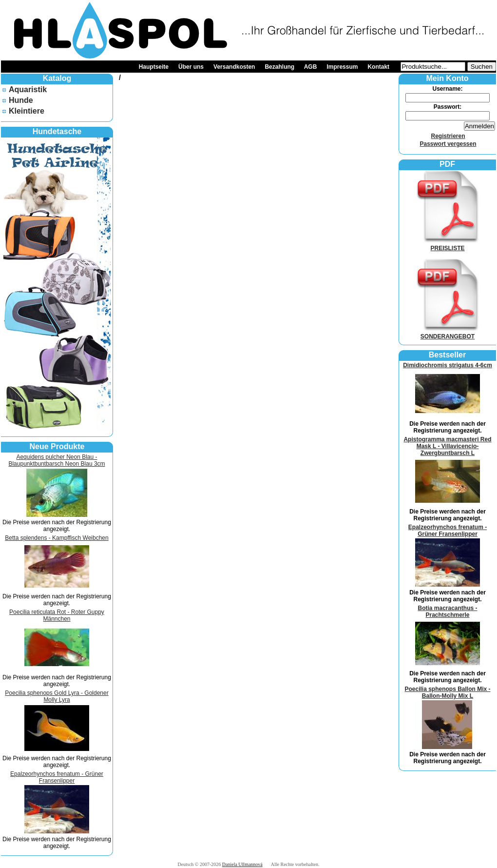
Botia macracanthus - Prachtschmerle (447, 612)
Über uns (191, 67)
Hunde (21, 100)
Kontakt (378, 67)
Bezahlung (279, 67)
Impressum (342, 67)
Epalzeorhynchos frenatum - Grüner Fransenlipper (57, 777)
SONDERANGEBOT (448, 333)
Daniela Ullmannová (242, 864)
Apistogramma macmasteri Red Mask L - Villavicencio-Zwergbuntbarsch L (447, 446)
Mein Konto (447, 78)
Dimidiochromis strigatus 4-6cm (448, 365)
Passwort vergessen (448, 144)
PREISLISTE (448, 245)
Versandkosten (234, 67)
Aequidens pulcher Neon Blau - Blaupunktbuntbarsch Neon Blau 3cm (57, 460)
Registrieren (448, 136)
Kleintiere (27, 111)
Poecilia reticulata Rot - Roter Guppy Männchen (57, 615)
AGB (311, 67)
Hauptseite (154, 67)
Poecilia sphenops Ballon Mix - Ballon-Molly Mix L (447, 692)
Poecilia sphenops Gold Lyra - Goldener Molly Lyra (57, 696)
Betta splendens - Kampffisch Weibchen (57, 538)
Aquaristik (28, 89)
